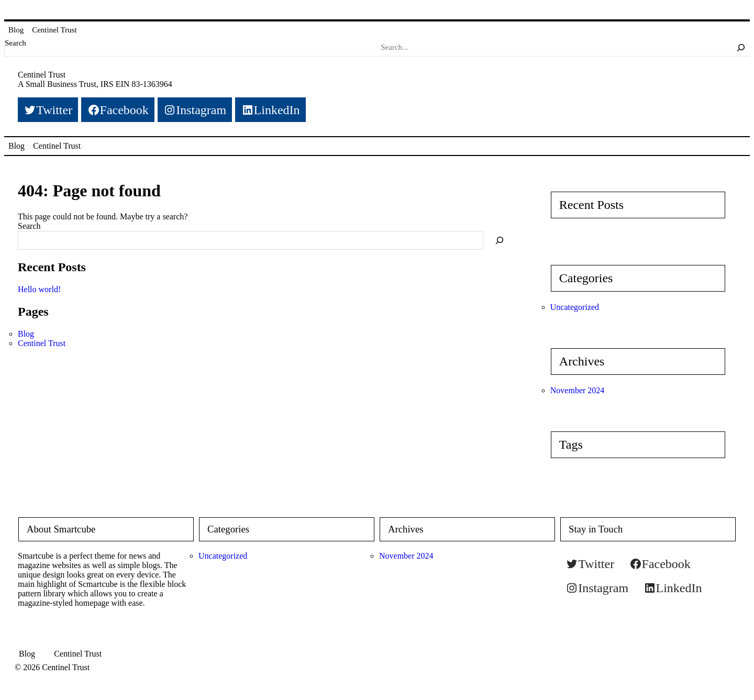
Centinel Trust (54, 30)
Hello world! (39, 289)
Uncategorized (575, 307)
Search (15, 43)
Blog (16, 30)
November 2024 (578, 390)
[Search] (741, 47)
